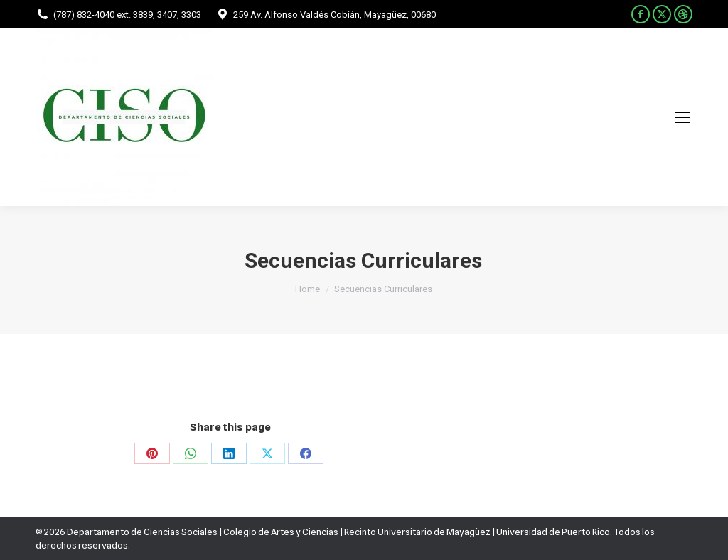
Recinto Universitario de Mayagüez (417, 532)
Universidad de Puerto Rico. (555, 532)
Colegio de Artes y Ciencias (281, 532)
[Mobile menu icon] (682, 117)
